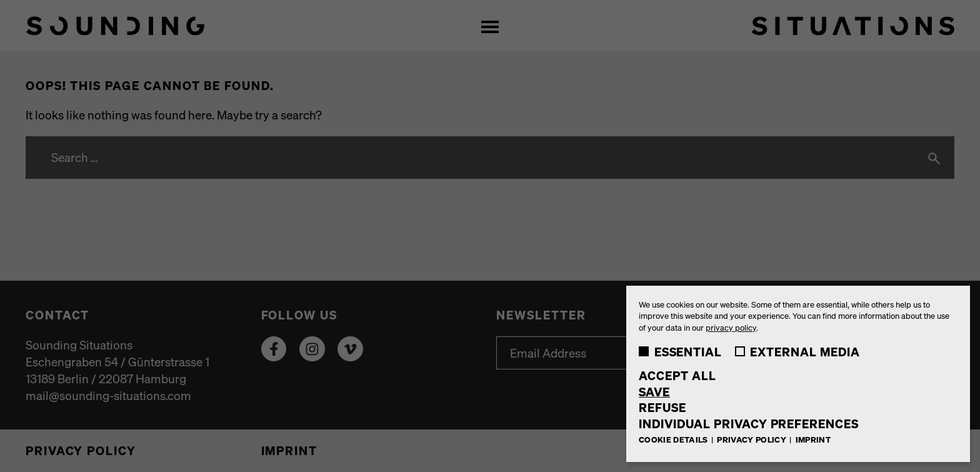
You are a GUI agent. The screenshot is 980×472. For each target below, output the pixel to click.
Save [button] (654, 392)
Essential (680, 352)
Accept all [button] (677, 375)
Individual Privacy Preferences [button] (749, 424)
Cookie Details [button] (674, 439)
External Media (797, 352)
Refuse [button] (662, 407)
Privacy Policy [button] (752, 439)
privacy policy (731, 327)
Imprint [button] (813, 439)
